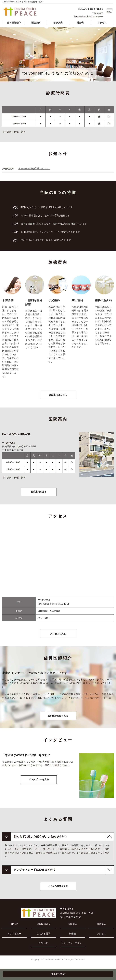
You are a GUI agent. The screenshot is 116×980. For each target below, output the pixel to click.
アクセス (102, 23)
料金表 (80, 23)
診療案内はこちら (58, 395)
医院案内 (36, 23)
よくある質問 (44, 936)
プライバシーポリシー (72, 945)
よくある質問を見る (58, 888)
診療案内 (58, 23)
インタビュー (15, 936)
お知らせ (44, 945)
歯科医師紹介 (14, 23)
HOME (15, 927)
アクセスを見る (58, 635)
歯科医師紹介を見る (58, 717)
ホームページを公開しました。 (34, 168)
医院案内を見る (39, 493)
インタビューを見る (39, 782)
